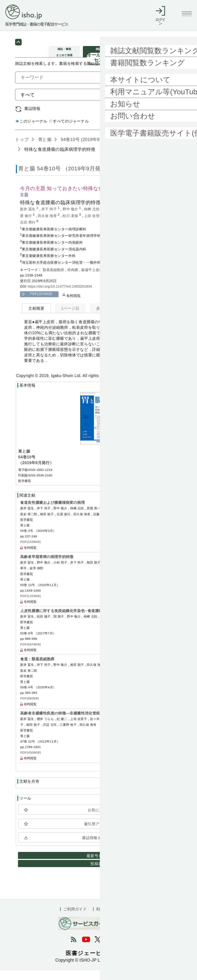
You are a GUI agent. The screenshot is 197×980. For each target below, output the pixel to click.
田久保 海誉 (48, 226)
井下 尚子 (50, 219)
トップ (22, 149)
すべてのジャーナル (69, 131)
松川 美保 (71, 226)
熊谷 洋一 (164, 226)
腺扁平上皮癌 (93, 280)
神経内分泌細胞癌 (121, 280)
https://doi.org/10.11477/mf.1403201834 (60, 296)
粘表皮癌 (145, 280)
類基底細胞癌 (54, 280)
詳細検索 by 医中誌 (165, 132)
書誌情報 (32, 118)
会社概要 (129, 919)
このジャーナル (32, 131)
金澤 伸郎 (117, 226)
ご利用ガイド (75, 919)
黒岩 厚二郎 (140, 226)
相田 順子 (160, 219)
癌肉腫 (73, 280)
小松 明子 (139, 219)
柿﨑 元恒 (92, 219)
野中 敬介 (71, 219)
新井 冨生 (28, 219)
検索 (169, 104)
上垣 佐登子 (94, 226)
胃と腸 (44, 149)
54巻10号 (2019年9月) (82, 149)
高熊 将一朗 (115, 219)
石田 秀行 (28, 232)
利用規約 (104, 919)
